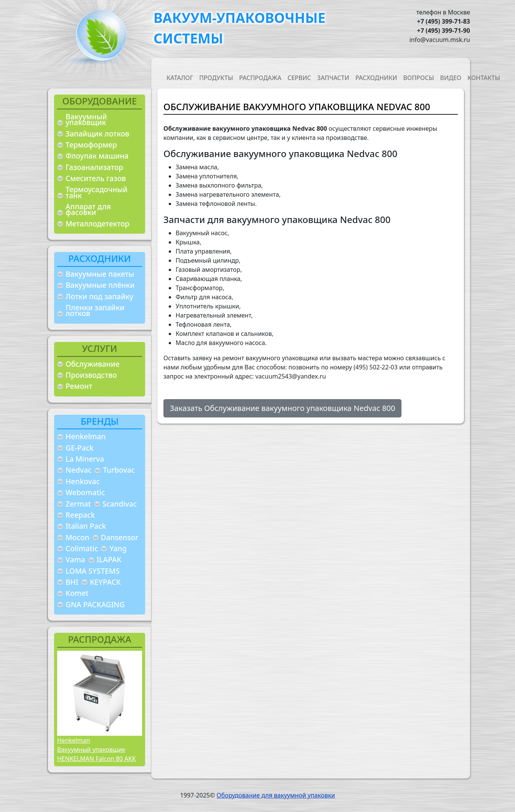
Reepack (80, 515)
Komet (77, 593)
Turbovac (119, 470)
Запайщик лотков (97, 134)
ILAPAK (109, 559)
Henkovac (83, 481)
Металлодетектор (98, 224)
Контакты (484, 78)
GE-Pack (80, 448)
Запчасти (333, 78)
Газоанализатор (94, 167)
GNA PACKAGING (95, 604)
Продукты (216, 78)
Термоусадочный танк (97, 192)
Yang (118, 548)
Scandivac (120, 504)
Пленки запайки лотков (95, 311)
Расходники (376, 78)
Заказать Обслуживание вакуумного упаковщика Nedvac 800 (282, 408)
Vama (75, 559)
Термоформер (91, 145)
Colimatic (82, 548)
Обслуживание (93, 364)
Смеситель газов (96, 178)
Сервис (299, 78)
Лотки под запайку (99, 296)
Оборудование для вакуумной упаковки (276, 795)
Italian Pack (86, 526)
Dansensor (120, 537)
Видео (451, 78)
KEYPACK (105, 582)
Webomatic (85, 492)
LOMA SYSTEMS (93, 571)
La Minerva (85, 459)
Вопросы (419, 78)
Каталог (180, 78)
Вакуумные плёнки (100, 285)
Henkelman (86, 436)
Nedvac (78, 470)
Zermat (78, 504)
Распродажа (260, 78)
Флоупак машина (97, 156)
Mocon (78, 537)
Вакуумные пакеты (100, 274)
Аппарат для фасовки (88, 209)
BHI (72, 582)
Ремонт (79, 386)
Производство (91, 375)
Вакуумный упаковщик (86, 120)
